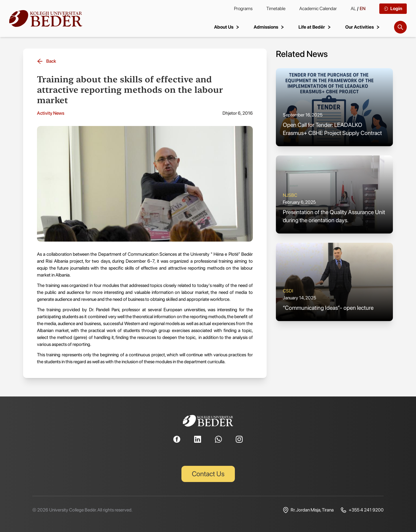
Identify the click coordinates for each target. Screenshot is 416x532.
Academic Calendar (318, 9)
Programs (243, 9)
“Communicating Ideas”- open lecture (328, 308)
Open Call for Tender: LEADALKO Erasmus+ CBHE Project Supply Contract (332, 129)
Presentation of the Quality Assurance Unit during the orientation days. (334, 216)
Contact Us (208, 474)
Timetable (276, 9)
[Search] (400, 27)
